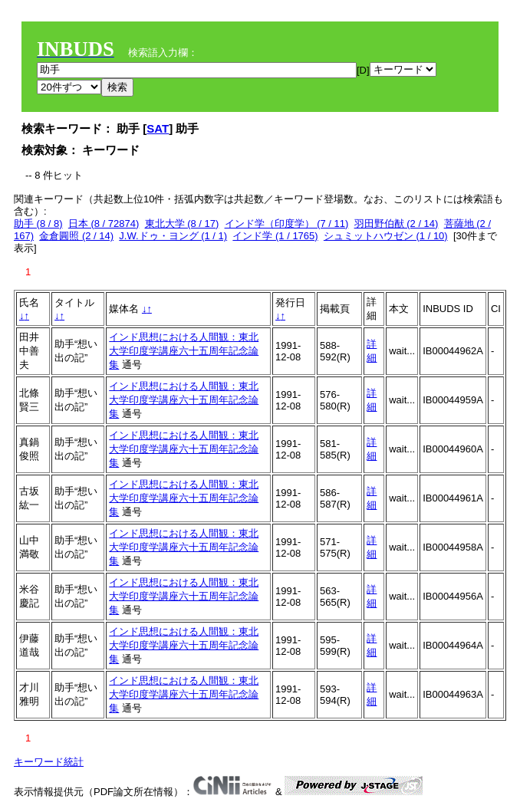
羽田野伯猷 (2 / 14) (397, 224)
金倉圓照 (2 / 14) (76, 236)
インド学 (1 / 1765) (275, 236)
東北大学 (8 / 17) (182, 224)
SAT (158, 128)
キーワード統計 (49, 762)
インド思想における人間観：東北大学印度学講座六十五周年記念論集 (184, 351)
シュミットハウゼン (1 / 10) (386, 236)
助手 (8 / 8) (38, 224)
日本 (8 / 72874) (104, 224)
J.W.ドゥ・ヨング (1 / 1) (173, 236)
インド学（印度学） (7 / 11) (287, 224)
